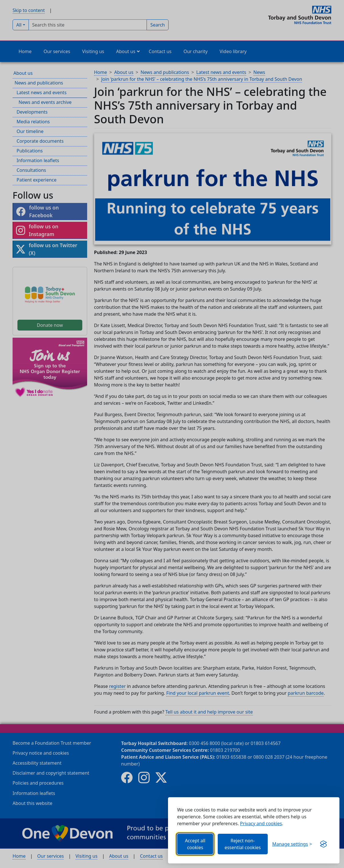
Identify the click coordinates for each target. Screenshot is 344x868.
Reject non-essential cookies (243, 844)
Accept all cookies (195, 844)
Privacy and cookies (261, 823)
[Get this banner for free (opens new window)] (323, 844)
